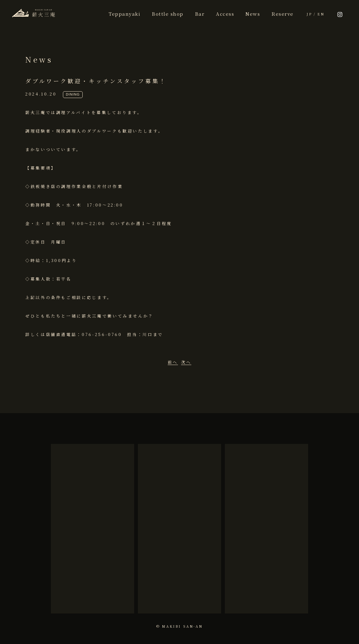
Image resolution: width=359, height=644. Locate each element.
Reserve (283, 14)
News (253, 14)
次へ (186, 362)
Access (225, 14)
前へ (173, 362)
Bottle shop (168, 14)
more (92, 592)
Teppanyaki (124, 14)
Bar (200, 14)
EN (321, 14)
